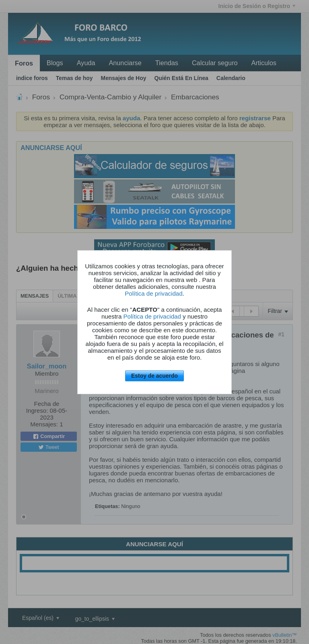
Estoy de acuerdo (154, 376)
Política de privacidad (153, 293)
